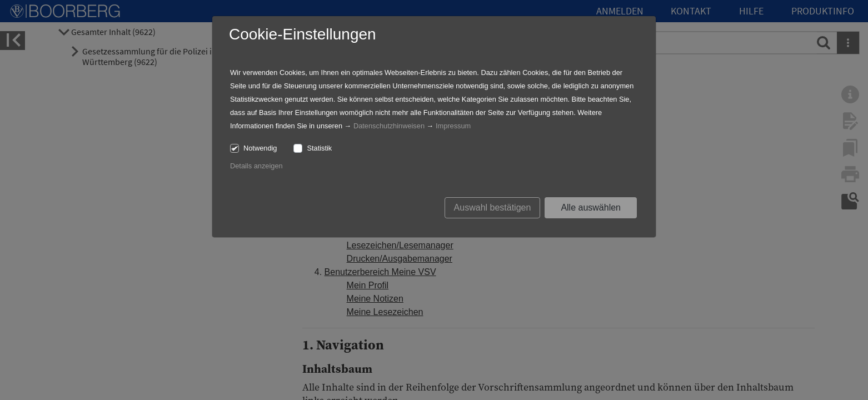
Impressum (453, 126)
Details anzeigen (256, 166)
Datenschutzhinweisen (389, 126)
